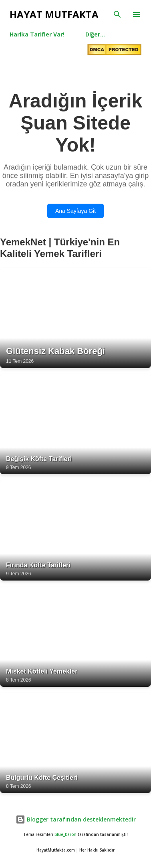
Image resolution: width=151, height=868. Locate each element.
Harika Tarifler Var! (37, 34)
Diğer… (95, 34)
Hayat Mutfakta (54, 14)
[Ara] (117, 14)
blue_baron (65, 835)
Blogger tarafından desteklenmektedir (76, 819)
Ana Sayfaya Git (75, 211)
